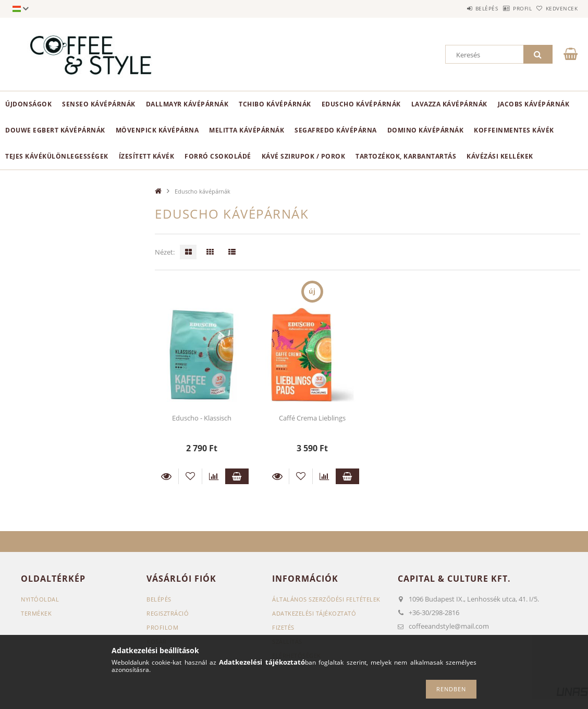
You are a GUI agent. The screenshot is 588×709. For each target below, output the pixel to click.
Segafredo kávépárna (336, 130)
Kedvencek (557, 8)
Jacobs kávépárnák (534, 104)
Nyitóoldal (40, 599)
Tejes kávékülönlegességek (57, 156)
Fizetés (283, 627)
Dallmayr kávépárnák (187, 104)
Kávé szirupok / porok (304, 156)
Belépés (460, 8)
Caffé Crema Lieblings (312, 418)
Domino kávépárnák (426, 130)
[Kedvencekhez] (190, 476)
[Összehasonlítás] (214, 476)
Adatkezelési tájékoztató (314, 613)
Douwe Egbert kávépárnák (55, 130)
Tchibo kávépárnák (275, 104)
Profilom (162, 627)
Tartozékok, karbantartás (406, 156)
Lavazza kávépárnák (449, 104)
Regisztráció (168, 613)
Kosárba (237, 476)
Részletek (167, 476)
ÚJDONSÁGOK (28, 104)
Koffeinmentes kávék (514, 130)
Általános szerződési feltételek (326, 599)
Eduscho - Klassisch (202, 418)
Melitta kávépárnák (247, 130)
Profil (506, 8)
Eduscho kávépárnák (361, 104)
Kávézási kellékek (500, 156)
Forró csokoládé (218, 156)
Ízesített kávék (147, 156)
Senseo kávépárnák (99, 104)
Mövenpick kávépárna (157, 130)
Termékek (36, 613)
